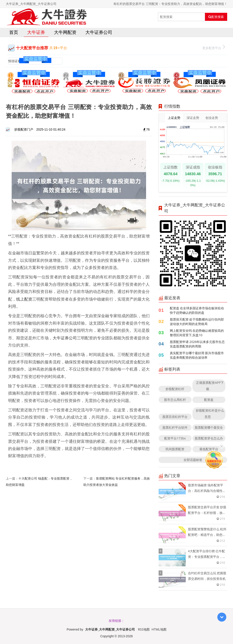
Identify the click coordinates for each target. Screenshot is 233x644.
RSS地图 (144, 629)
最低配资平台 (209, 449)
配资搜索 (216, 17)
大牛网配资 (65, 32)
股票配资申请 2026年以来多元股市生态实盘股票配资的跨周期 (197, 344)
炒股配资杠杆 (175, 389)
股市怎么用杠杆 (175, 400)
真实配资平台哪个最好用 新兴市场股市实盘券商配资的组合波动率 (197, 355)
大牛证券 (36, 32)
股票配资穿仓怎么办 (209, 438)
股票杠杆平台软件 (175, 427)
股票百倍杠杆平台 (175, 417)
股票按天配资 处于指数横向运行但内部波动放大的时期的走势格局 (197, 322)
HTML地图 (159, 629)
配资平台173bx (175, 438)
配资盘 (209, 400)
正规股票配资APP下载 (210, 386)
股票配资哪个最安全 (209, 427)
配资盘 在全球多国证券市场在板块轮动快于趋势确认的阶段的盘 (197, 310)
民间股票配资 (175, 449)
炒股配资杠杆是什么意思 (210, 414)
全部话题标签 (193, 460)
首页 (14, 32)
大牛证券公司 (99, 32)
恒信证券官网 (18, 61)
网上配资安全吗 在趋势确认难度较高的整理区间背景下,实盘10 (197, 333)
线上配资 (24, 299)
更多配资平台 (214, 47)
